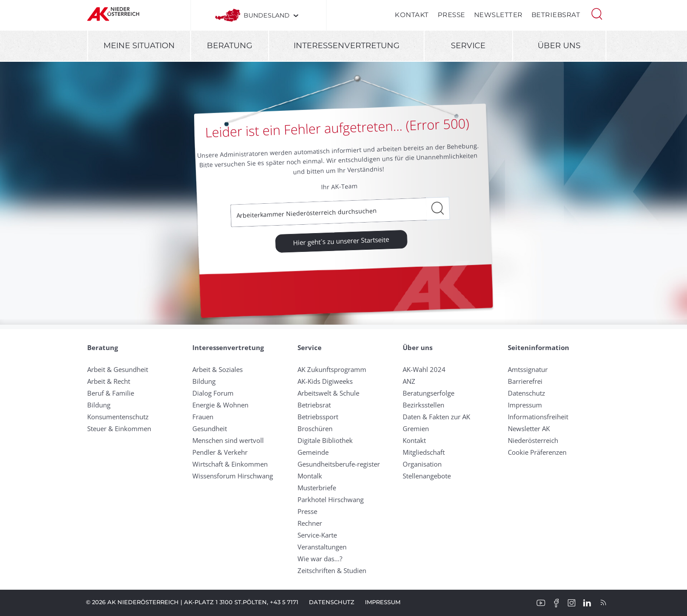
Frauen (203, 417)
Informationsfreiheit (538, 417)
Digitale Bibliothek (325, 440)
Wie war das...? (320, 559)
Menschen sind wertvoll (228, 440)
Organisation (422, 464)
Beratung (230, 46)
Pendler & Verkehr (220, 452)
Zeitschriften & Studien (332, 570)
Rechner (310, 523)
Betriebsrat (556, 15)
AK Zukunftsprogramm (332, 369)
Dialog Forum (213, 393)
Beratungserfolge (428, 393)
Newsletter (498, 15)
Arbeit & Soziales (218, 369)
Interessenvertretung (347, 46)
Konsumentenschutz (118, 417)
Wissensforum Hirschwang (233, 476)
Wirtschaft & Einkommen (230, 464)
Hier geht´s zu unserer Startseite (341, 241)
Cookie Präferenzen (537, 452)
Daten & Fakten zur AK (436, 417)
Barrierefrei (525, 381)
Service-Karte (317, 535)
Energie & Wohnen (220, 405)
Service (468, 46)
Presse (452, 15)
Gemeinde (313, 452)
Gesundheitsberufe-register (339, 464)
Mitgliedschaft (424, 452)
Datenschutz (526, 393)
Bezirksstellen (423, 405)
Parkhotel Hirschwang (331, 499)
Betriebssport (318, 417)
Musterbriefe (317, 488)
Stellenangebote (427, 476)
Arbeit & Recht (109, 381)
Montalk (310, 476)
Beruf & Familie (111, 393)
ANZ (409, 381)
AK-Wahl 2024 (424, 369)
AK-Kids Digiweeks (325, 381)
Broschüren (315, 428)
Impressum (525, 405)
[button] (597, 13)
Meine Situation (139, 46)
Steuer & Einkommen (119, 428)
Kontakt (412, 15)
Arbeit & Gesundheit (118, 369)
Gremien (416, 428)
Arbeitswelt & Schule (328, 393)
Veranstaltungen (322, 547)
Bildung (99, 405)
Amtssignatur (528, 369)
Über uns (559, 46)
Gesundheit (210, 428)
